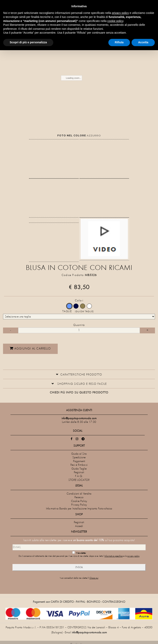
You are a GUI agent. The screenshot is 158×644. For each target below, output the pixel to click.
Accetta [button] (143, 42)
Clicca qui (94, 578)
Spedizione (79, 458)
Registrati (79, 472)
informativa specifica (114, 556)
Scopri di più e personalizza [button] (28, 42)
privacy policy (133, 556)
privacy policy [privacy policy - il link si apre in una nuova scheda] (120, 13)
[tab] (79, 374)
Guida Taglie (79, 469)
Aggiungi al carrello (54, 348)
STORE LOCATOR (79, 480)
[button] (79, 374)
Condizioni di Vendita (79, 494)
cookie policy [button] (115, 21)
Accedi (79, 526)
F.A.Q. (79, 476)
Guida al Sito (79, 454)
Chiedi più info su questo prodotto (79, 393)
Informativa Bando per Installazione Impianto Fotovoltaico (79, 509)
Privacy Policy (79, 505)
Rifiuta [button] (119, 42)
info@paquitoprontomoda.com (89, 633)
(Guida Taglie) (84, 312)
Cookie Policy (79, 501)
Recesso (79, 497)
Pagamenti (79, 461)
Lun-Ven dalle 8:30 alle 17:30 (79, 422)
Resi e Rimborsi (79, 465)
